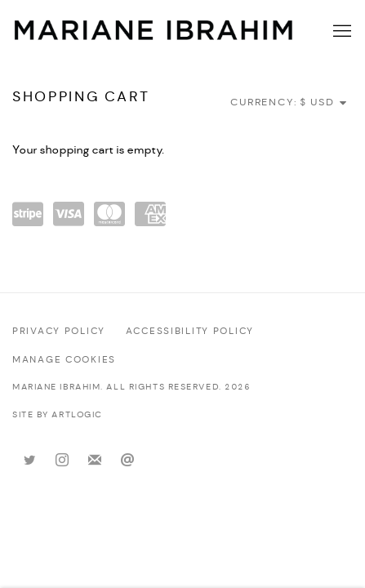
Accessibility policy (190, 332)
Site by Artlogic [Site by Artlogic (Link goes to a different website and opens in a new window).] (58, 415)
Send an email (127, 461)
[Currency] (324, 102)
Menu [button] (341, 32)
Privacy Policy (59, 332)
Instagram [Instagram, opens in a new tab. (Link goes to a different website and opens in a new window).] (62, 461)
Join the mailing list (95, 461)
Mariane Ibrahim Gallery (154, 32)
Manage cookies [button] (64, 360)
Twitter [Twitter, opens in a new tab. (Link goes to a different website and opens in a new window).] (29, 461)
